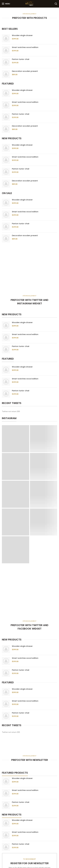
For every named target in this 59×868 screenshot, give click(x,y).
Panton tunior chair (21, 59)
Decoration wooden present (25, 71)
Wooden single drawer (22, 35)
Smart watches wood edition (25, 47)
